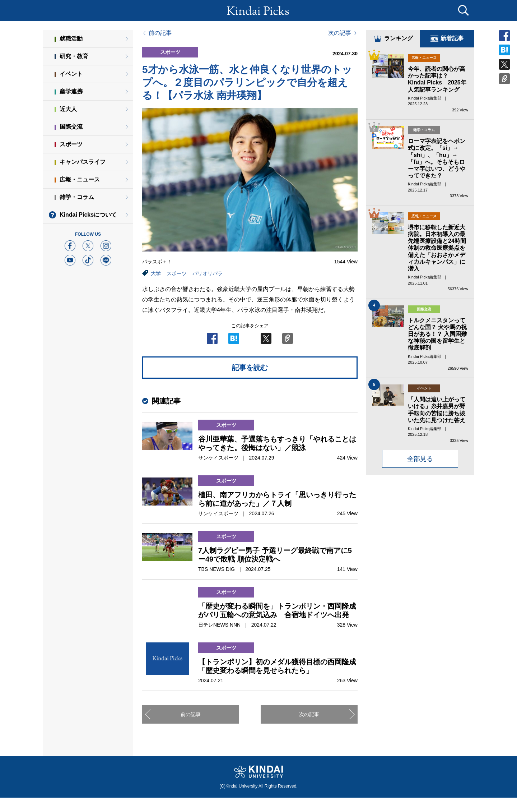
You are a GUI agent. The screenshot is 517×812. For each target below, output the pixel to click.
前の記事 (160, 33)
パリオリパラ (208, 273)
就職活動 (71, 39)
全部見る (420, 459)
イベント (71, 74)
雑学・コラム (77, 197)
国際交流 (71, 127)
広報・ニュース (80, 179)
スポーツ (177, 273)
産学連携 (71, 91)
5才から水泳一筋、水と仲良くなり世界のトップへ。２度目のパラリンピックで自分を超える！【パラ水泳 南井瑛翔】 (247, 82)
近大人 (68, 109)
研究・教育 (74, 56)
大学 (156, 273)
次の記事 (340, 33)
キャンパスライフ (83, 162)
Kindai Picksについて (88, 215)
